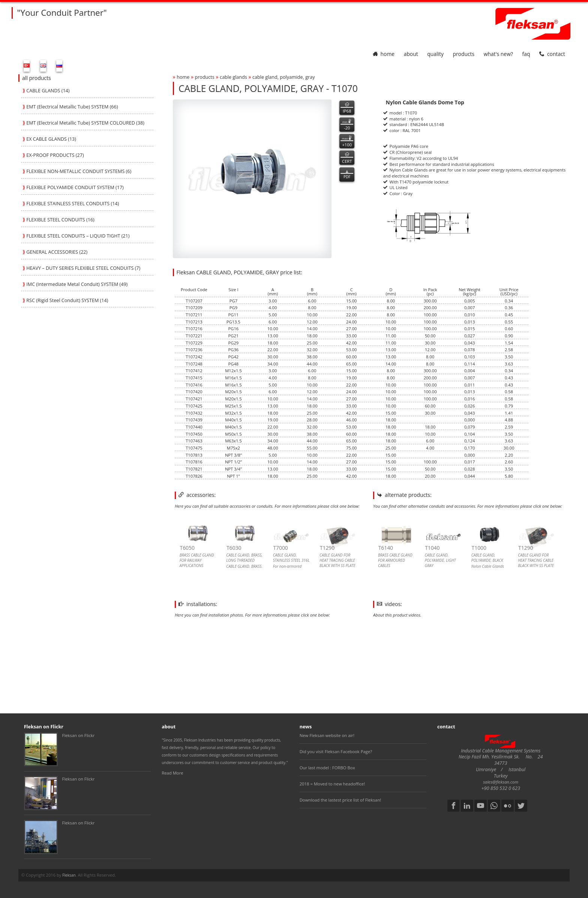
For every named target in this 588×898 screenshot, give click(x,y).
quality (435, 54)
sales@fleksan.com (501, 782)
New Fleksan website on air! (327, 735)
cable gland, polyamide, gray (283, 77)
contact (552, 54)
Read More (172, 773)
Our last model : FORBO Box (327, 768)
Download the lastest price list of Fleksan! (340, 800)
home (384, 54)
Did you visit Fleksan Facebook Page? (336, 751)
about (411, 54)
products (463, 54)
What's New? (498, 54)
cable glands (233, 77)
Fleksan (69, 875)
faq (526, 54)
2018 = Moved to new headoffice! (332, 784)
